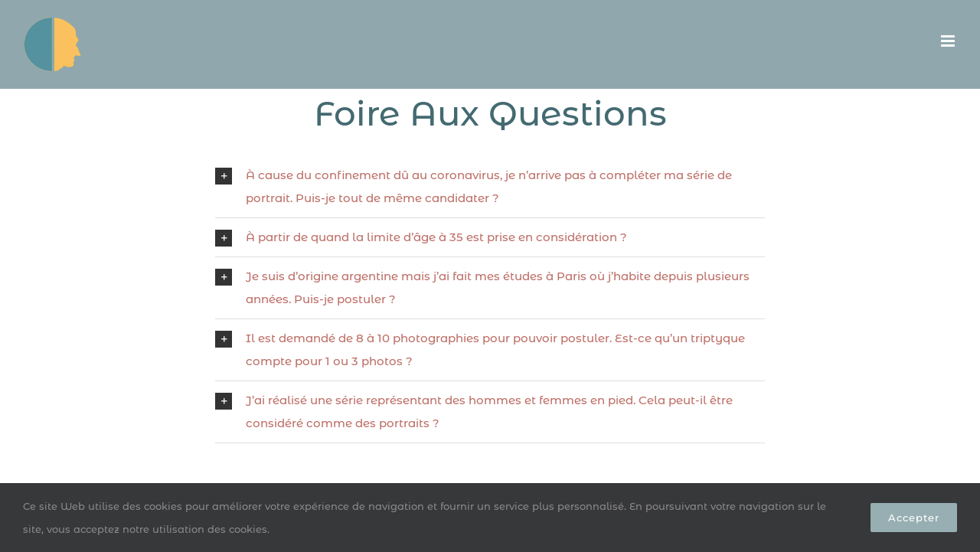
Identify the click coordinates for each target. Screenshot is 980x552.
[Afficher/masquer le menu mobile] (949, 41)
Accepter (914, 518)
